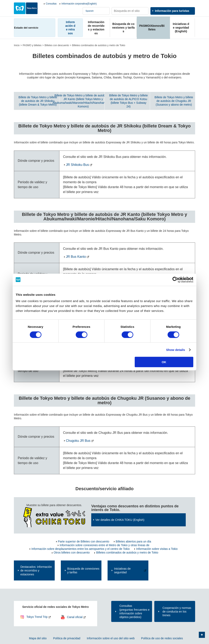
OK (164, 362)
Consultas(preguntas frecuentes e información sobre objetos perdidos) (135, 611)
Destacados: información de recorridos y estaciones (36, 570)
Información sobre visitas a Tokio (157, 549)
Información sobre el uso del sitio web (111, 638)
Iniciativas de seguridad (122, 570)
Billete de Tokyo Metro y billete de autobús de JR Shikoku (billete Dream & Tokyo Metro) (38, 101)
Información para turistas (172, 11)
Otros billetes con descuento (72, 552)
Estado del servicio (26, 28)
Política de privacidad (67, 638)
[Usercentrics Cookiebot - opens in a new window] (175, 280)
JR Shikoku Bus (77, 165)
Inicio (17, 45)
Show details (176, 350)
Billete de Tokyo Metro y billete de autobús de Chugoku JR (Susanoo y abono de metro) (174, 101)
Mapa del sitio (38, 638)
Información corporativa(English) (79, 4)
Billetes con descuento (57, 45)
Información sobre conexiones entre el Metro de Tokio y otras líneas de (104, 545)
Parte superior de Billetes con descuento (84, 541)
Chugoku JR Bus (78, 441)
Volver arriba (202, 635)
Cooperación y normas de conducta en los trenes (177, 612)
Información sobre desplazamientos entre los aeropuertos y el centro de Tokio (81, 549)
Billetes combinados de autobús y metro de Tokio (127, 552)
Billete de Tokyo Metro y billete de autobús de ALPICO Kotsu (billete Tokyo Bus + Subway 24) (128, 101)
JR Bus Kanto (76, 257)
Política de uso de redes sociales (162, 638)
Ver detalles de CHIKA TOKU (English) (120, 520)
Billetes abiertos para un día (133, 541)
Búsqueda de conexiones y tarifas (83, 570)
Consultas (51, 4)
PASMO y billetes (32, 45)
